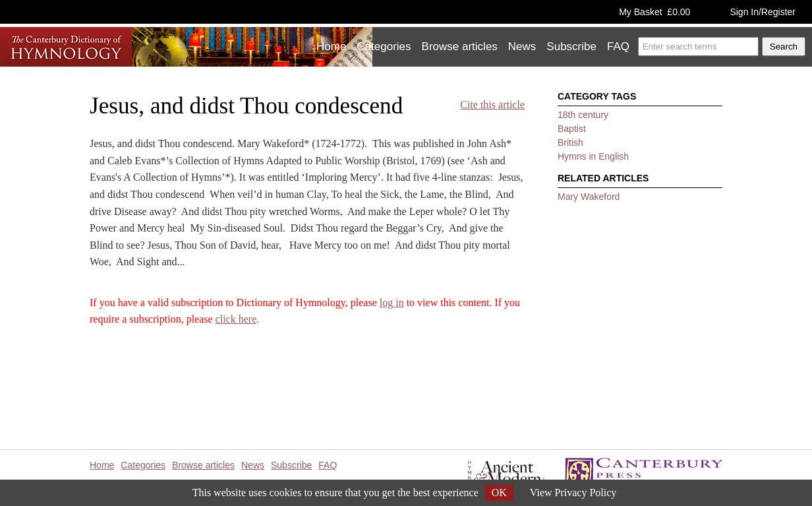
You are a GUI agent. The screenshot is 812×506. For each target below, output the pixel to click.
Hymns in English (593, 156)
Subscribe (571, 47)
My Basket (654, 12)
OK (499, 492)
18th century (583, 115)
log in (392, 302)
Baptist (572, 129)
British (570, 142)
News (522, 47)
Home (331, 47)
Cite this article (492, 105)
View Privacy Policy (573, 492)
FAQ (618, 47)
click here (236, 319)
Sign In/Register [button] (763, 12)
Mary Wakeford (589, 197)
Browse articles (460, 47)
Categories (384, 47)
